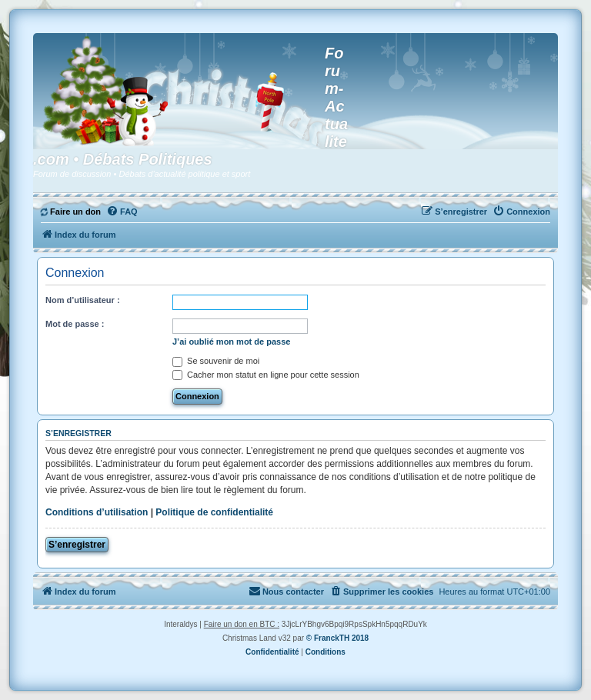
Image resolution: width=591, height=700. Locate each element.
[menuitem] (71, 212)
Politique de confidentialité (214, 512)
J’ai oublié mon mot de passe (231, 342)
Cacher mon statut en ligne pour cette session (266, 375)
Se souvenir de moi (216, 361)
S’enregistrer (77, 545)
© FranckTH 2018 (337, 638)
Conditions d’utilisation (97, 512)
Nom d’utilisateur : (83, 300)
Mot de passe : (75, 324)
